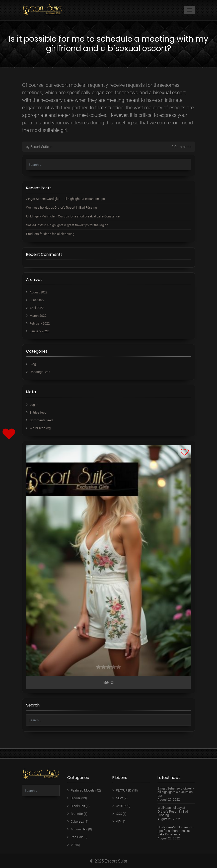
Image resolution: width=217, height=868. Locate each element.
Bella (108, 682)
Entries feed (38, 412)
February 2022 (40, 323)
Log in (34, 405)
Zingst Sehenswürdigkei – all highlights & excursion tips (65, 199)
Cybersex (77, 821)
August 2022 (39, 292)
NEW (119, 798)
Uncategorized (40, 372)
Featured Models (83, 790)
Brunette (77, 814)
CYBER (121, 806)
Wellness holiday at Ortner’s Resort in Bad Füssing (61, 208)
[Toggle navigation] (189, 10)
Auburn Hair (79, 829)
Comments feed (41, 420)
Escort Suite (40, 147)
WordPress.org (40, 428)
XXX (119, 814)
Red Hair (77, 837)
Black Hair (78, 806)
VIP (73, 845)
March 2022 (38, 316)
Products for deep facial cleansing (50, 234)
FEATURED (124, 790)
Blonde (76, 798)
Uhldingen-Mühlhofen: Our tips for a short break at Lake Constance (73, 216)
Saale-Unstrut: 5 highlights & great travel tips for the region (67, 225)
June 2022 (37, 300)
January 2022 (39, 331)
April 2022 (37, 308)
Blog (33, 364)
